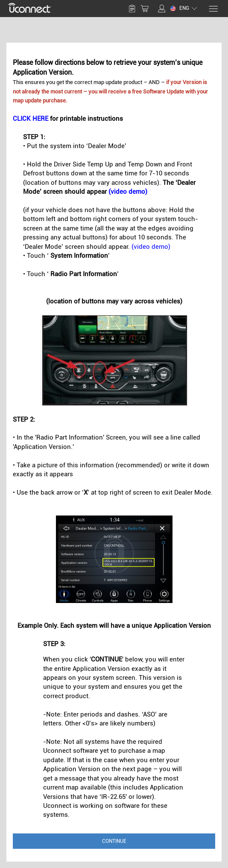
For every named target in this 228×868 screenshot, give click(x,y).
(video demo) (128, 192)
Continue (114, 841)
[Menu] (213, 9)
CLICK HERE (31, 119)
